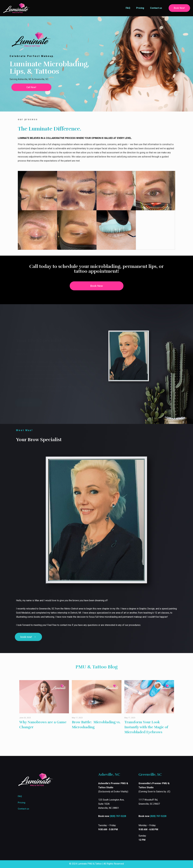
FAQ (20, 796)
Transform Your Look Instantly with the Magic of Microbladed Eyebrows (146, 727)
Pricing (22, 803)
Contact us (23, 809)
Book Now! (179, 8)
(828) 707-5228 (118, 816)
